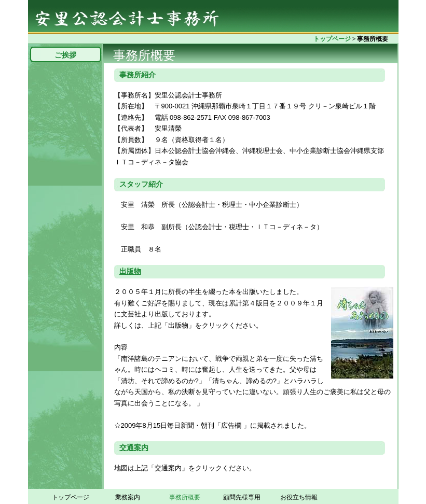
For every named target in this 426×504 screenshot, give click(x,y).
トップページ (332, 39)
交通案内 (134, 448)
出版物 (130, 271)
